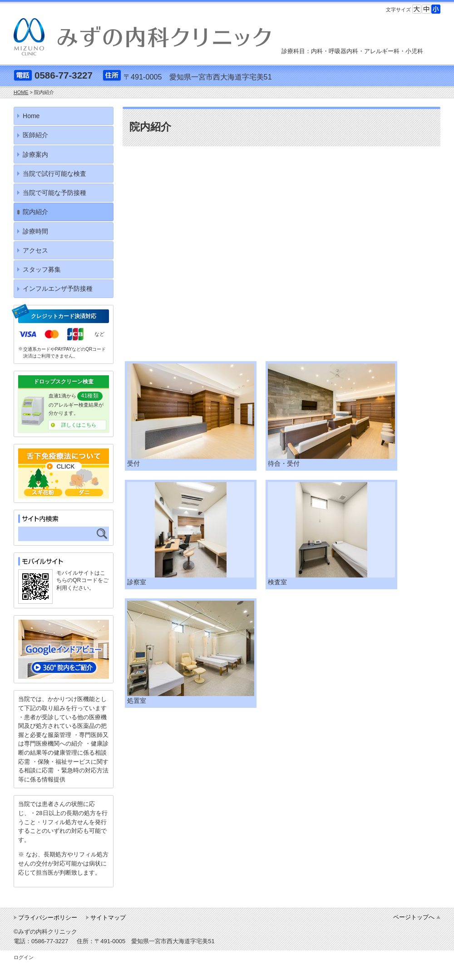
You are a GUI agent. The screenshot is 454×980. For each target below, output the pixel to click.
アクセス (35, 250)
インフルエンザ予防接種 (58, 289)
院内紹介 (35, 212)
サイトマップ (108, 918)
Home (31, 116)
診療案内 (35, 154)
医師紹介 (35, 135)
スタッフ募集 (42, 269)
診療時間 (35, 231)
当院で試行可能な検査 (54, 174)
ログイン (24, 957)
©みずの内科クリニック (45, 932)
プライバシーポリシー (48, 918)
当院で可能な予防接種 (54, 193)
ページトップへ (414, 917)
